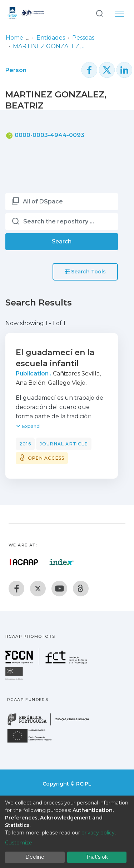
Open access (46, 458)
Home (14, 38)
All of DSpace (43, 201)
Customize (19, 843)
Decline (35, 857)
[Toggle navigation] (120, 13)
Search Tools (85, 272)
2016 (25, 444)
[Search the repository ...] (62, 222)
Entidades (51, 38)
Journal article (64, 444)
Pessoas (83, 38)
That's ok (97, 857)
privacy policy (98, 833)
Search (62, 241)
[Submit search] (99, 13)
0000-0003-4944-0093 (45, 135)
